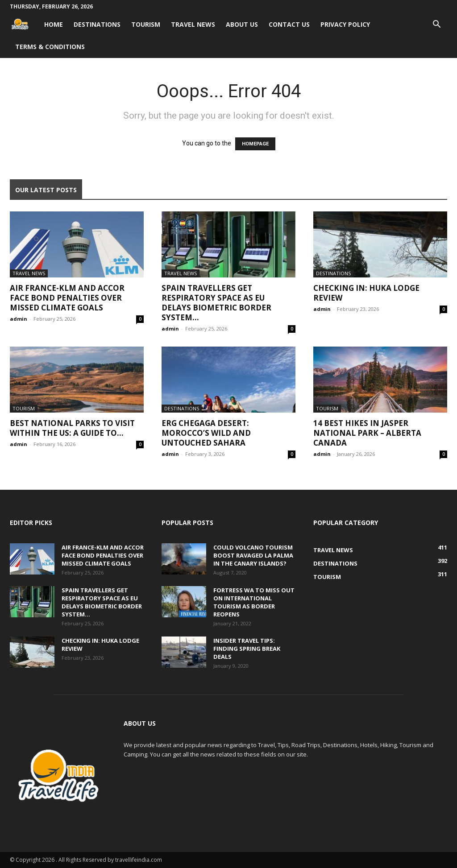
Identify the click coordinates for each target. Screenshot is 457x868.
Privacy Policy (345, 24)
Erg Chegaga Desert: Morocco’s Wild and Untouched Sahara (206, 433)
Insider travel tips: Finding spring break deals (247, 649)
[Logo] (24, 24)
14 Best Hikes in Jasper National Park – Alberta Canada (367, 433)
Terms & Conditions (50, 47)
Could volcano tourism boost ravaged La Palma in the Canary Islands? (253, 555)
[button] (436, 25)
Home (54, 24)
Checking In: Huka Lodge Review (366, 293)
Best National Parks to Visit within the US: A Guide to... (72, 428)
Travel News (193, 24)
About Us (242, 24)
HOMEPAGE (255, 144)
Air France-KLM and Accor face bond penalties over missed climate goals (67, 298)
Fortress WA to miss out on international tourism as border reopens (254, 602)
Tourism (146, 24)
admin (19, 319)
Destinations (97, 24)
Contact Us (289, 24)
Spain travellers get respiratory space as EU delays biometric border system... (216, 303)
